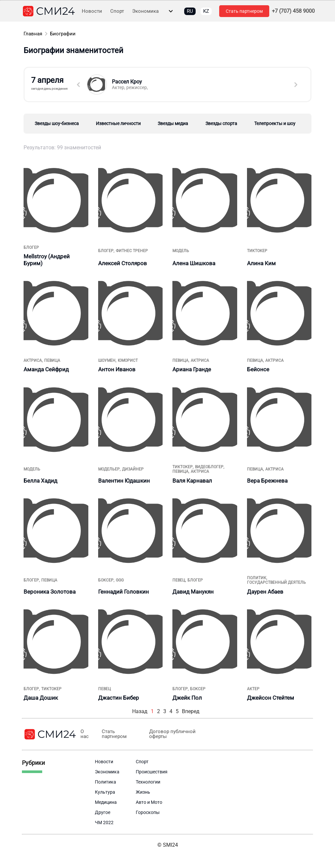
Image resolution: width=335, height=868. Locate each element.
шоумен (107, 360)
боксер (106, 580)
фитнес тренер (132, 251)
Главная (33, 34)
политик (257, 578)
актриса (33, 360)
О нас (85, 734)
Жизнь (143, 792)
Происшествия (152, 772)
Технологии (148, 782)
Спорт (117, 11)
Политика (106, 782)
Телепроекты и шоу (275, 123)
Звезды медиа (173, 123)
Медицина (106, 802)
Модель (181, 251)
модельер (109, 469)
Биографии (63, 34)
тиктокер (257, 251)
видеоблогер (209, 467)
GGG (120, 580)
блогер (31, 248)
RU (190, 11)
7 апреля (51, 83)
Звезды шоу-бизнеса (57, 123)
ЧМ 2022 (104, 822)
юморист (128, 360)
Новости (92, 11)
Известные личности (118, 123)
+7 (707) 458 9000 (293, 11)
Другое (103, 812)
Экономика (145, 11)
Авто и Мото (149, 802)
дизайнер (133, 469)
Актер (253, 689)
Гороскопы (148, 812)
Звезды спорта (221, 123)
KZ (206, 11)
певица (52, 360)
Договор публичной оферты (172, 734)
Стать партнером (244, 11)
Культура (105, 792)
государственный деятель (276, 582)
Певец (179, 580)
